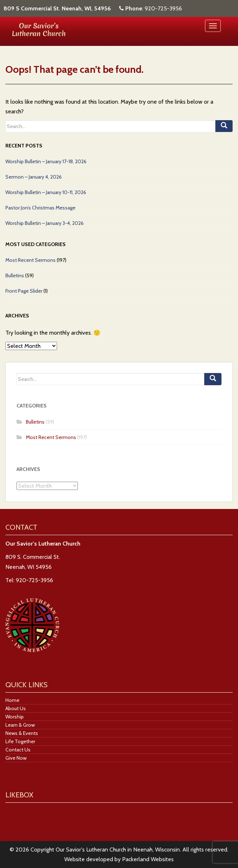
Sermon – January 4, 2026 (34, 177)
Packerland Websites (148, 859)
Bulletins (15, 275)
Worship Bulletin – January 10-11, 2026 (46, 192)
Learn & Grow (20, 725)
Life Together (20, 741)
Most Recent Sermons (31, 260)
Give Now (16, 758)
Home (12, 700)
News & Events (22, 733)
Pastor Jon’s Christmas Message (40, 208)
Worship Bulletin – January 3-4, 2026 (45, 223)
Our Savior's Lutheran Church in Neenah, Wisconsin (118, 850)
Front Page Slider (24, 291)
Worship (15, 717)
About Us (16, 708)
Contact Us (18, 750)
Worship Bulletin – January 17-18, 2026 (46, 161)
